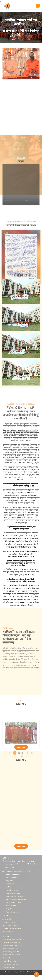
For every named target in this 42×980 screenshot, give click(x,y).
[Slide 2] (21, 36)
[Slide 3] (28, 36)
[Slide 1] (14, 36)
